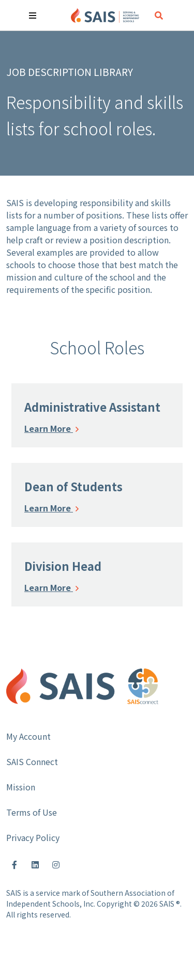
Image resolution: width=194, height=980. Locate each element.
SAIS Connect (32, 761)
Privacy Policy (33, 837)
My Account (28, 736)
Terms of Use (32, 812)
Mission (21, 787)
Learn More (51, 428)
